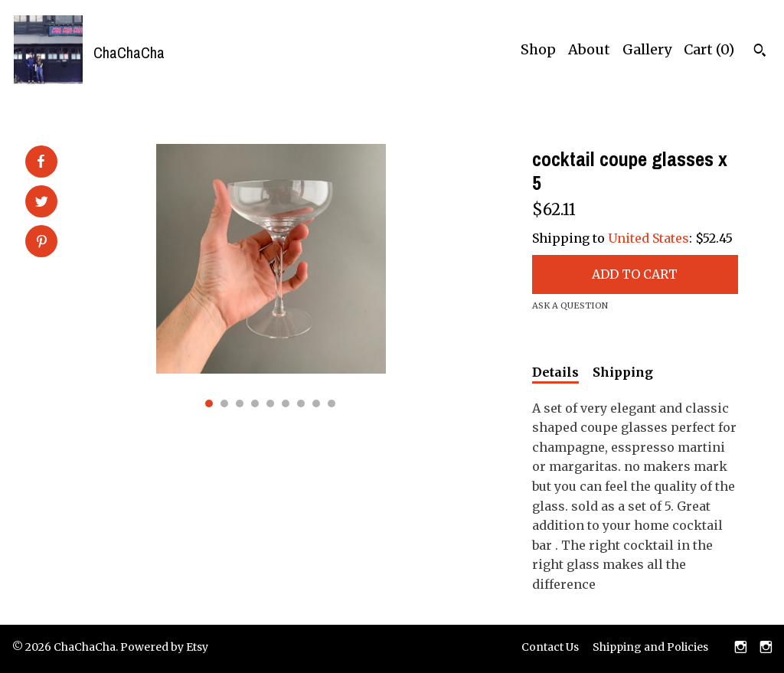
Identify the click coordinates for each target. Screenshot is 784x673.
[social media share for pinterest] (42, 243)
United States (648, 238)
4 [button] (255, 403)
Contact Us (550, 647)
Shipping (623, 372)
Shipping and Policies (650, 647)
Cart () (709, 49)
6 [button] (286, 403)
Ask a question (570, 305)
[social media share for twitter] (42, 203)
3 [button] (240, 403)
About (589, 49)
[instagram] (741, 648)
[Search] (760, 52)
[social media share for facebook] (41, 162)
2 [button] (224, 403)
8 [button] (316, 403)
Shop (538, 49)
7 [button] (301, 403)
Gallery (647, 49)
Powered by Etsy (164, 647)
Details (555, 372)
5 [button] (270, 403)
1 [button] (209, 403)
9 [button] (332, 403)
